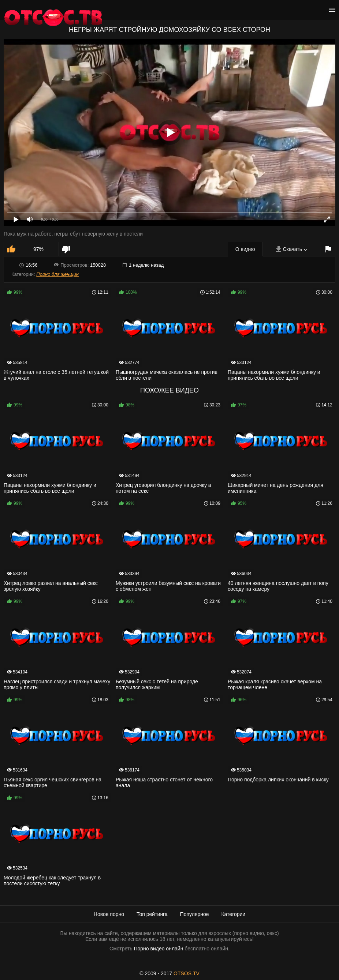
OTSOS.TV (187, 973)
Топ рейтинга (152, 914)
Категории (233, 914)
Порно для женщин (57, 274)
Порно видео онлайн (158, 949)
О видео (245, 249)
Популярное (195, 914)
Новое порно (109, 914)
